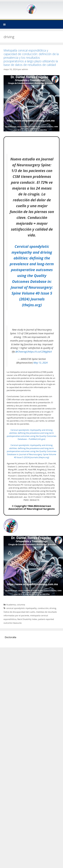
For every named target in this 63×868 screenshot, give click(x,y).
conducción (43, 608)
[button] (4, 24)
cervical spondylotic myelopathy (22, 608)
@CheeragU (22, 352)
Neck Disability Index (27, 619)
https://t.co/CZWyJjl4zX (40, 352)
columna (21, 605)
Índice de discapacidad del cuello (19, 612)
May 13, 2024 (40, 363)
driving (53, 608)
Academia (11, 605)
